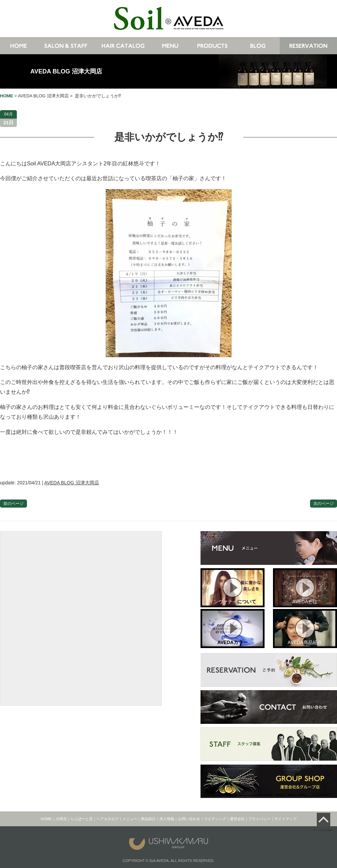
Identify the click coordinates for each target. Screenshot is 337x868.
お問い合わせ (189, 819)
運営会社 (237, 819)
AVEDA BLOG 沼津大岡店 (66, 71)
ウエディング (215, 819)
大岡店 (61, 819)
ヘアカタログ (108, 819)
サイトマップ (285, 819)
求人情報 (167, 819)
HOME (46, 819)
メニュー (130, 819)
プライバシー (259, 819)
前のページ (13, 504)
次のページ (324, 504)
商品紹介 (148, 819)
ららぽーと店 (82, 819)
